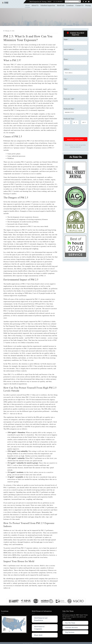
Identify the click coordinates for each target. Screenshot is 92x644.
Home (28, 5)
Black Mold (38, 635)
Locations (70, 5)
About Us (36, 5)
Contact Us (80, 5)
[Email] (89, 2)
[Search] (79, 2)
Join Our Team (70, 623)
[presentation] (75, 132)
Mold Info (61, 5)
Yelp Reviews (70, 632)
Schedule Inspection (48, 5)
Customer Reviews (72, 628)
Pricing (88, 5)
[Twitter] (86, 2)
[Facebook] (83, 2)
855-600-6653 (61, 2)
